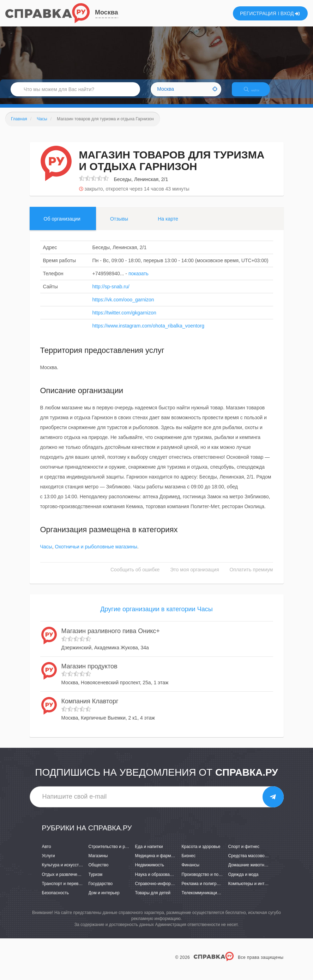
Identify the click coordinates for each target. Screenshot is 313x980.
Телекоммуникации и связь (208, 899)
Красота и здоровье (201, 853)
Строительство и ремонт (113, 853)
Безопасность (56, 899)
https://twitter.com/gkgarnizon (124, 319)
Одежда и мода (243, 880)
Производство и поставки (207, 880)
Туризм (96, 880)
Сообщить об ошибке (135, 576)
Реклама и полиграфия (204, 890)
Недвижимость (150, 871)
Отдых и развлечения (63, 880)
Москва (107, 12)
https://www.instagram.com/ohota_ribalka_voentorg (149, 332)
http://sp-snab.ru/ (111, 293)
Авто (47, 853)
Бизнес (189, 862)
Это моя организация (194, 576)
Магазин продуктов (89, 672)
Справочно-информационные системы (173, 890)
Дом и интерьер (104, 899)
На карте (168, 225)
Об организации (62, 225)
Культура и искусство (63, 871)
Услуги (49, 862)
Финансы (191, 871)
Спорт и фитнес (244, 853)
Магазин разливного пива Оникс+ (111, 637)
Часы (46, 553)
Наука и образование (156, 880)
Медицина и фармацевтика (162, 862)
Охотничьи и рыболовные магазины (96, 553)
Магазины (98, 862)
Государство (101, 890)
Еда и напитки (149, 853)
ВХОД (290, 13)
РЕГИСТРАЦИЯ (258, 13)
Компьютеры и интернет (252, 890)
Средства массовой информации (261, 862)
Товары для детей (153, 899)
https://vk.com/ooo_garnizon (123, 306)
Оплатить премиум (251, 576)
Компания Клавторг (90, 707)
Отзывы (119, 225)
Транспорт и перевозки (65, 890)
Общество (99, 871)
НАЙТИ (257, 93)
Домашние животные (249, 871)
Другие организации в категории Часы (156, 615)
